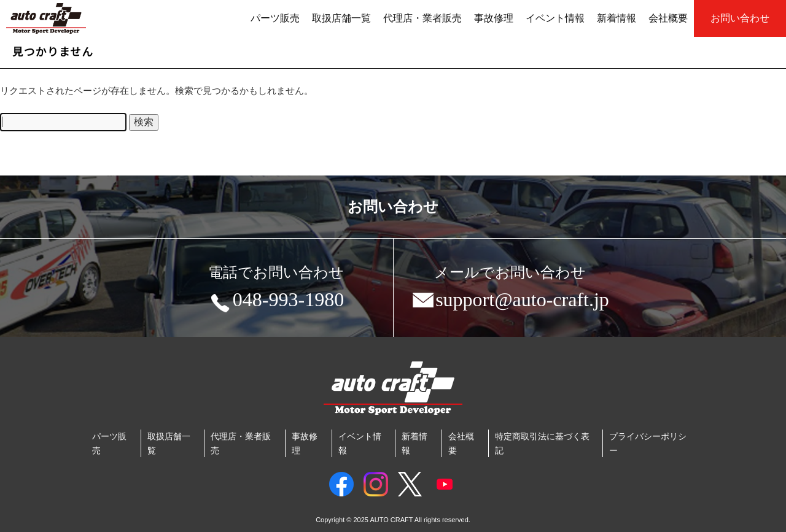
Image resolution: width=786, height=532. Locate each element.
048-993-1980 (276, 302)
